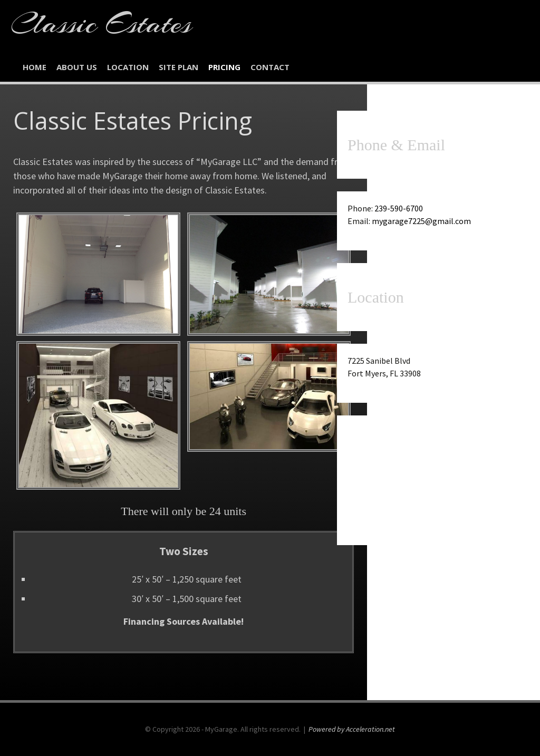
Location (128, 67)
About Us (77, 67)
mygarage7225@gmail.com (421, 221)
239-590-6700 (399, 208)
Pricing (224, 67)
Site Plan (179, 67)
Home (35, 67)
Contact (270, 67)
